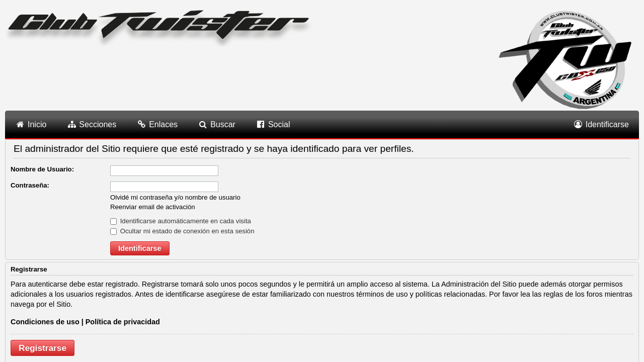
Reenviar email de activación (153, 207)
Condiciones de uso (45, 322)
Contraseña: (30, 185)
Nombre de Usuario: (42, 169)
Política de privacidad (123, 322)
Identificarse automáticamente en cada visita (181, 221)
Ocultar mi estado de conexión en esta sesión (182, 231)
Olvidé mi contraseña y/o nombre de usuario (175, 197)
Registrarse (43, 348)
